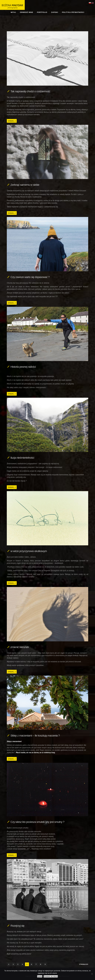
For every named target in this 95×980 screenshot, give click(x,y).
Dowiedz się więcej (51, 976)
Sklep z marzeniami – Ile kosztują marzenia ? (35, 736)
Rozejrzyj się (17, 926)
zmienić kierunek (20, 647)
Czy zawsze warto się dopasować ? (30, 277)
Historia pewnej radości (23, 367)
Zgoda (40, 976)
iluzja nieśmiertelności (22, 458)
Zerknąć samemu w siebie (25, 185)
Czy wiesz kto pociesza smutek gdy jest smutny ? (37, 822)
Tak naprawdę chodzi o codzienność (30, 91)
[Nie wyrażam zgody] (92, 974)
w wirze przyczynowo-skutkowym (29, 551)
